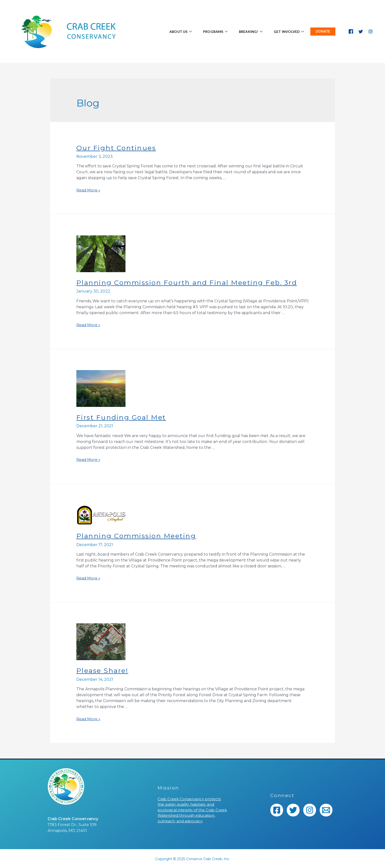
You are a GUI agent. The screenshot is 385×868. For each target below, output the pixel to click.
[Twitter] (361, 31)
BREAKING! (247, 32)
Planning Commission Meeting (138, 535)
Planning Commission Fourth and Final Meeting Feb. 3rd (190, 282)
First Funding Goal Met (123, 417)
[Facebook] (351, 31)
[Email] (326, 810)
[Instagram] (371, 31)
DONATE (323, 31)
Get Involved (288, 32)
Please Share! (103, 670)
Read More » (89, 190)
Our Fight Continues (117, 148)
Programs (209, 32)
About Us (172, 32)
